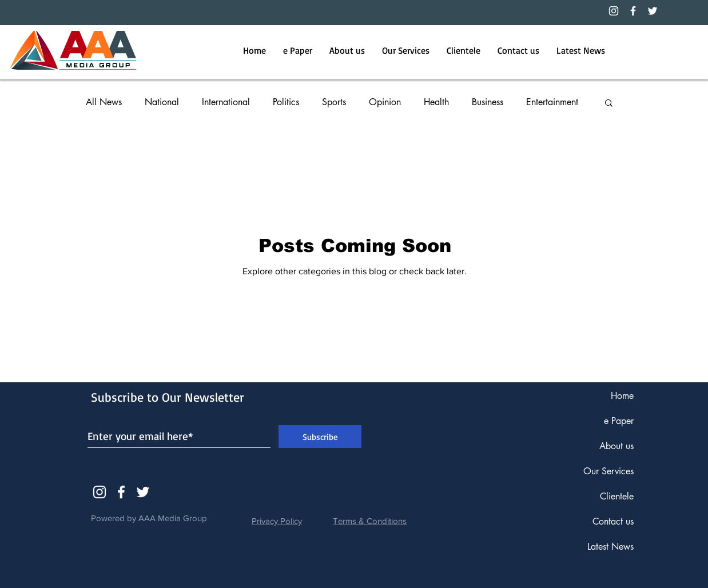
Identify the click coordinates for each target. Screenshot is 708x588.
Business (488, 102)
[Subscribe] (320, 437)
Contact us (613, 521)
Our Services (608, 471)
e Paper (619, 421)
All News (104, 102)
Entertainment (552, 102)
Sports (334, 102)
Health (436, 102)
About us (616, 446)
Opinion (385, 102)
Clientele (617, 496)
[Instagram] (614, 11)
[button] (609, 104)
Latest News (610, 547)
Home (622, 396)
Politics (286, 102)
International (226, 102)
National (162, 102)
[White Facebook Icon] (121, 492)
